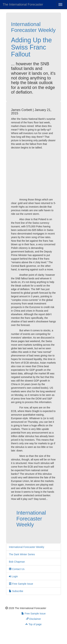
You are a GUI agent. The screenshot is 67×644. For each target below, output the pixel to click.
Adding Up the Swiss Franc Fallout (31, 47)
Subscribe (16, 591)
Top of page (33, 624)
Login (13, 576)
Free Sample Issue (21, 584)
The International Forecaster (23, 4)
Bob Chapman (17, 562)
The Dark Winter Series (22, 554)
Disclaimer (33, 619)
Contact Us (17, 569)
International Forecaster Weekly (33, 27)
